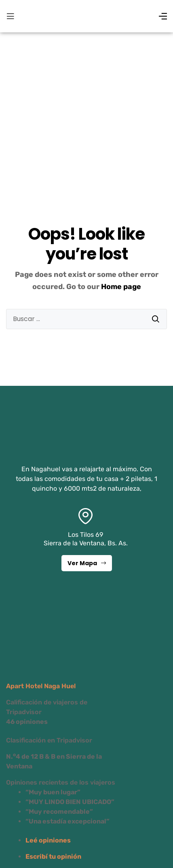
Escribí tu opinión (53, 856)
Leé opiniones (48, 840)
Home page (121, 287)
